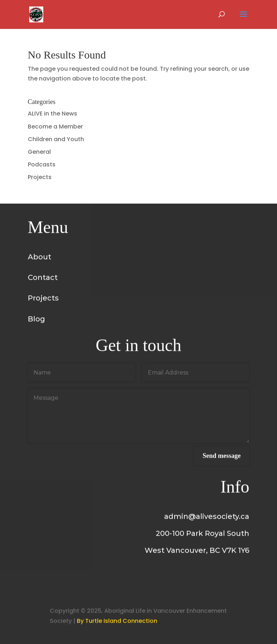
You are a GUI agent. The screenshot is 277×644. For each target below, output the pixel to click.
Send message (222, 458)
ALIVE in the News (52, 114)
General (39, 152)
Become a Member (55, 127)
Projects (40, 177)
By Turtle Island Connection (117, 623)
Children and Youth (56, 139)
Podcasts (42, 164)
